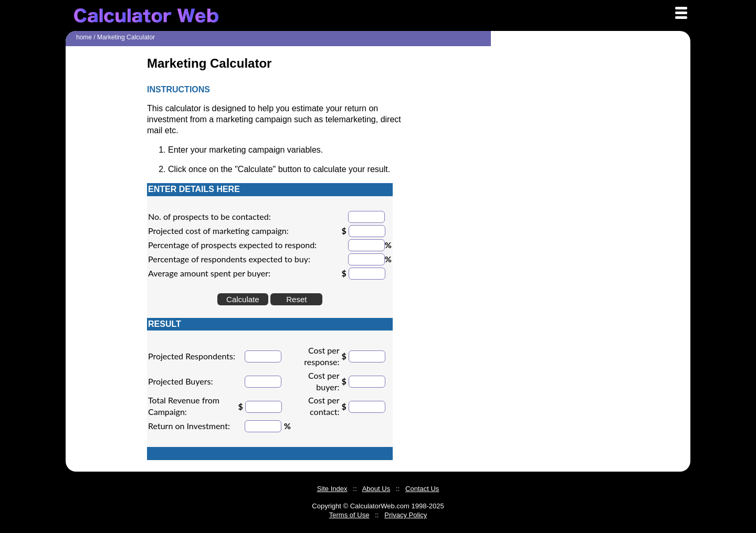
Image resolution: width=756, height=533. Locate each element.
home (84, 37)
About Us (376, 489)
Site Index (332, 489)
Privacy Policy (406, 515)
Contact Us (422, 489)
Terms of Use (349, 515)
